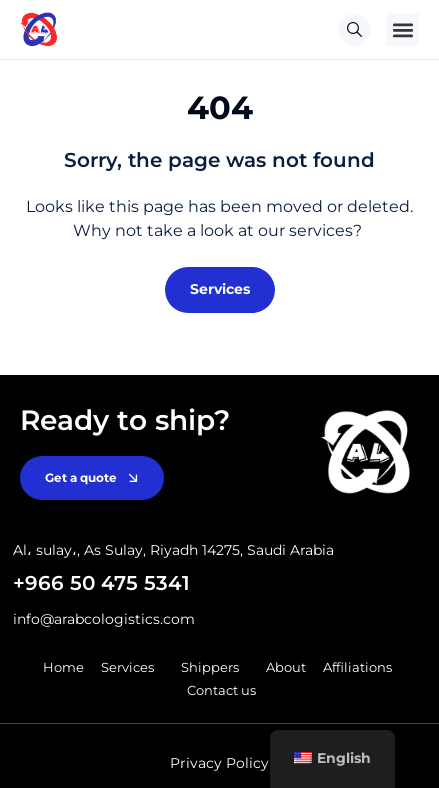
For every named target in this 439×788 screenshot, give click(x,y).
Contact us (221, 690)
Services (132, 667)
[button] (402, 29)
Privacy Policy (219, 763)
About (286, 667)
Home (63, 667)
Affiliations (357, 667)
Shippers (215, 667)
